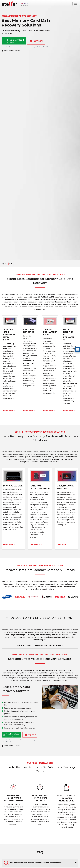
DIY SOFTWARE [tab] (24, 645)
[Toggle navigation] (75, 4)
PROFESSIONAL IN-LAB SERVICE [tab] (49, 645)
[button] (40, 863)
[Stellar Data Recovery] (9, 4)
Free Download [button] (14, 41)
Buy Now (36, 41)
